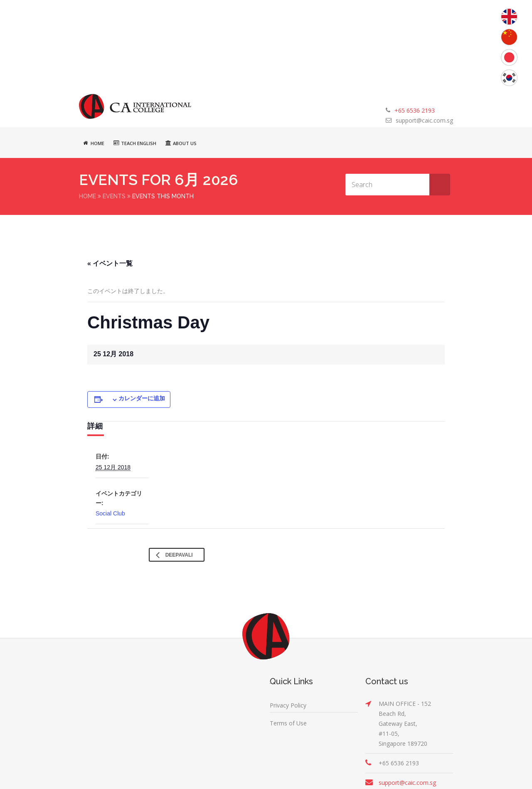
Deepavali (178, 555)
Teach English (135, 143)
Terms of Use (288, 723)
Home (94, 143)
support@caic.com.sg (424, 120)
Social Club (110, 513)
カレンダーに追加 (142, 398)
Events (114, 196)
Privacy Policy (288, 705)
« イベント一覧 (110, 263)
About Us (181, 143)
